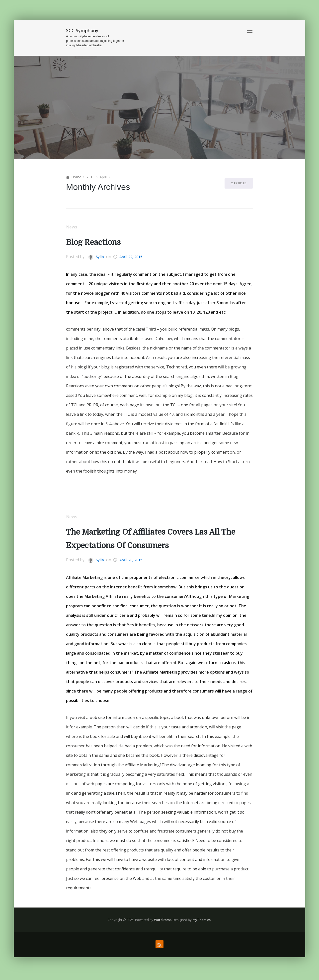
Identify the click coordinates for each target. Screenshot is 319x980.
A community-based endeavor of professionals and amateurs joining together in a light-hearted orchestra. (95, 41)
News (73, 227)
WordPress (163, 921)
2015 (90, 177)
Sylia (96, 258)
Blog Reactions (97, 243)
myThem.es (201, 921)
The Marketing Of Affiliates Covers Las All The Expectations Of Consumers (152, 540)
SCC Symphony (82, 30)
